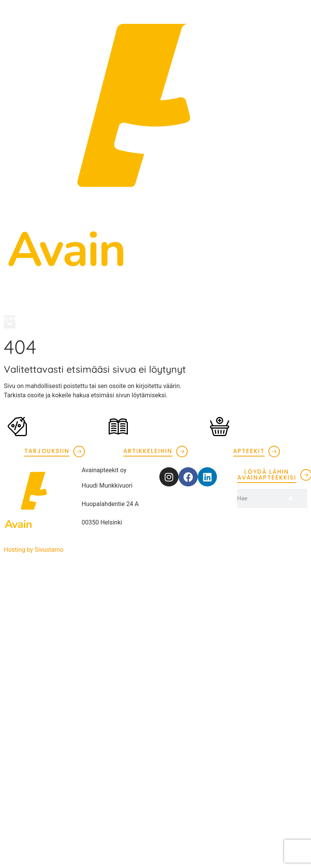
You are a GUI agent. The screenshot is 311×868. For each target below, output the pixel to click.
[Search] (297, 498)
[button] (10, 322)
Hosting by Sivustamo (34, 550)
